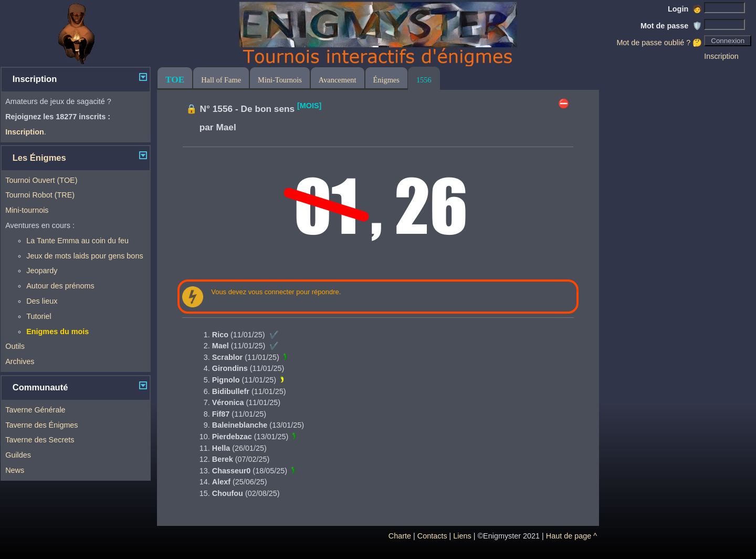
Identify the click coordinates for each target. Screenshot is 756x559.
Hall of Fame (221, 80)
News (15, 470)
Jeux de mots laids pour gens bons (85, 256)
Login (685, 9)
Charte (400, 536)
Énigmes (386, 80)
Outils (15, 346)
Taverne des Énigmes (41, 425)
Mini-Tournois (280, 80)
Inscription (721, 56)
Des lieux (42, 301)
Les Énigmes (39, 158)
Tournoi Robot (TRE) (40, 195)
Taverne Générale (35, 410)
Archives (20, 361)
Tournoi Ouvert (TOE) (41, 180)
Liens (462, 536)
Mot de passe (671, 26)
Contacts (432, 536)
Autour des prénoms (60, 286)
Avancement (338, 80)
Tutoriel (39, 316)
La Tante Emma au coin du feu (77, 241)
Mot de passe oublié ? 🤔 (659, 43)
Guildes (18, 455)
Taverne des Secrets (40, 440)
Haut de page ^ (571, 536)
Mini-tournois (27, 210)
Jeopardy (42, 271)
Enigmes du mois (57, 332)
